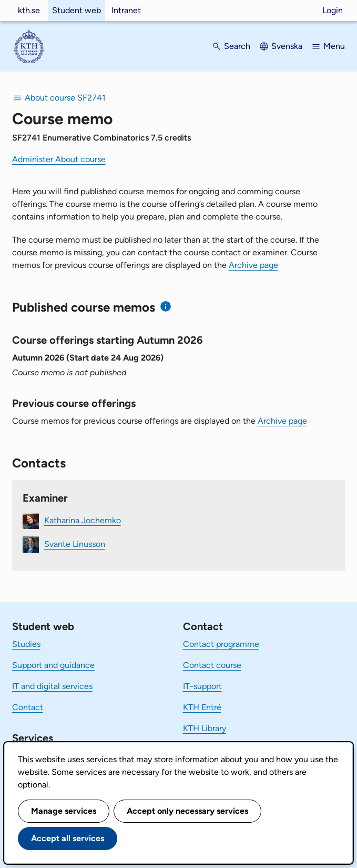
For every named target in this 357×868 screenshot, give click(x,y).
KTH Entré (202, 707)
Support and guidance (53, 665)
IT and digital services (52, 686)
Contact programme (221, 644)
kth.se (29, 10)
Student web (76, 10)
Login (333, 10)
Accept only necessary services (187, 811)
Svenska (287, 46)
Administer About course (59, 159)
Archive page (253, 265)
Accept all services (68, 838)
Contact (28, 707)
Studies (26, 644)
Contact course (212, 665)
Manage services (64, 811)
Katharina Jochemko (83, 520)
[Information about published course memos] (166, 307)
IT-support (202, 686)
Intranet (126, 10)
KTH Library (205, 728)
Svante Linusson (75, 544)
